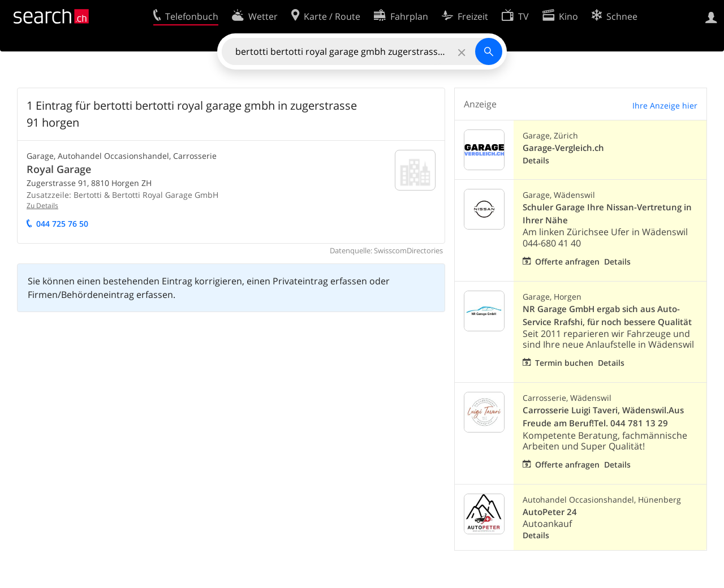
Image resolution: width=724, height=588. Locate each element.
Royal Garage (59, 169)
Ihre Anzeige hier (665, 105)
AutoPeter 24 (550, 512)
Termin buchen (564, 363)
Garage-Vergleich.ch (563, 148)
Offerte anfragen (567, 261)
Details (536, 160)
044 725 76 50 (62, 224)
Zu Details (42, 206)
